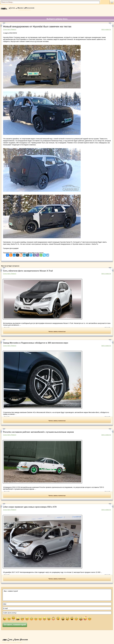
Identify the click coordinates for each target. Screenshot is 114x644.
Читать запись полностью (57, 332)
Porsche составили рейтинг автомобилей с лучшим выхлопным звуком (38, 432)
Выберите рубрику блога (57, 19)
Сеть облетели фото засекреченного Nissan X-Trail (28, 271)
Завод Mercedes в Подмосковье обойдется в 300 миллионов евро (36, 343)
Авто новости (106, 29)
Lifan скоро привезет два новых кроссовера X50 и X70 (30, 507)
